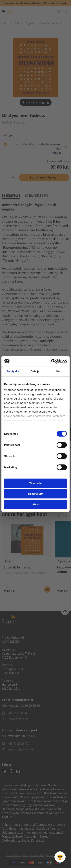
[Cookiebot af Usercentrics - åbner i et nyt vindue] (51, 361)
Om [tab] (58, 371)
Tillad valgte (35, 494)
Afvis (36, 504)
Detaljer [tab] (35, 371)
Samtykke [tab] (13, 371)
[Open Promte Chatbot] (60, 857)
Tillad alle (35, 483)
